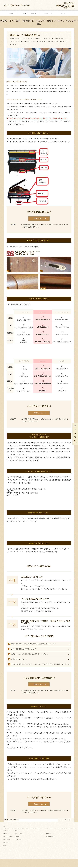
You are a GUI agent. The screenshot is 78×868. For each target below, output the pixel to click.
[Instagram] (75, 437)
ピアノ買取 (5, 835)
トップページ (6, 832)
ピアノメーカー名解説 (7, 838)
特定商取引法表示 (19, 841)
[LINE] (75, 441)
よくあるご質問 (18, 835)
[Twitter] (75, 434)
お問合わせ (49, 835)
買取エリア (5, 847)
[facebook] (75, 430)
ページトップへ (67, 821)
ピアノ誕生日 (6, 844)
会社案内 (17, 838)
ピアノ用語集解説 (7, 841)
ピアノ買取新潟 (14, 821)
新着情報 (16, 832)
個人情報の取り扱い (50, 838)
